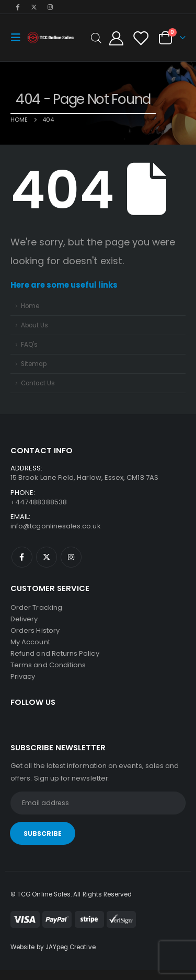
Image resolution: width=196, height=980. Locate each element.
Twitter (47, 557)
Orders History (35, 630)
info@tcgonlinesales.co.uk (56, 526)
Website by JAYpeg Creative (53, 947)
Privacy (23, 676)
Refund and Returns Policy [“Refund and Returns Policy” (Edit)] (55, 653)
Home (30, 306)
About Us (34, 325)
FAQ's (29, 345)
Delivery (24, 619)
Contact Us (38, 383)
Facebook (22, 557)
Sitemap (34, 364)
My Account (30, 642)
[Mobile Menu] (19, 38)
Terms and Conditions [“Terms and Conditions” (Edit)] (48, 665)
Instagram (71, 557)
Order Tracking (36, 607)
